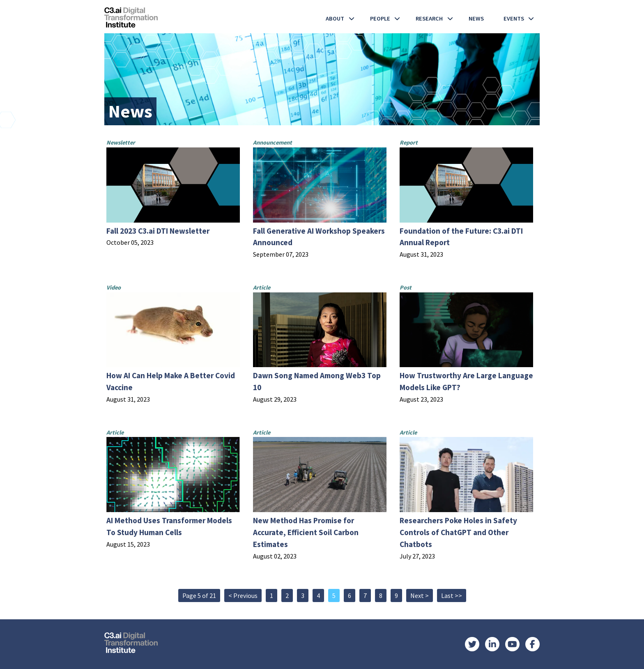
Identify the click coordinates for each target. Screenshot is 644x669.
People (380, 18)
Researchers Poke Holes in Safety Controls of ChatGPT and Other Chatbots (458, 532)
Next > (420, 595)
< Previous (243, 595)
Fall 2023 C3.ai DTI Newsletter (158, 231)
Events (514, 18)
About (335, 18)
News (476, 18)
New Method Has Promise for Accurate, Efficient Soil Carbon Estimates (306, 532)
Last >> (452, 595)
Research (429, 18)
